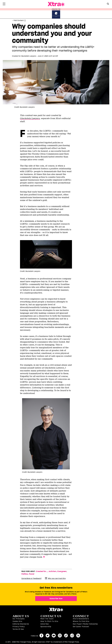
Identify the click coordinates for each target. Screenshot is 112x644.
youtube (54, 636)
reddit (72, 636)
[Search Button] (108, 4)
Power (32, 574)
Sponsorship (46, 627)
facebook (41, 636)
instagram (60, 636)
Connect (81, 616)
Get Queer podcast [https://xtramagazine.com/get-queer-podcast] (81, 627)
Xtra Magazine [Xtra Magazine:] (56, 609)
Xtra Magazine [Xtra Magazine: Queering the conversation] (56, 4)
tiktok (66, 636)
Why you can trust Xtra (55, 578)
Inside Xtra (17, 621)
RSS (78, 636)
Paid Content (19, 20)
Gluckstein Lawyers (30, 118)
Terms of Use (18, 629)
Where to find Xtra (81, 621)
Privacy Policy (19, 627)
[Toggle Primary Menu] (4, 4)
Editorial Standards (21, 624)
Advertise (45, 624)
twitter (48, 636)
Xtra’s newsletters (81, 619)
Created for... (42, 571)
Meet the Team (47, 619)
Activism (52, 571)
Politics (25, 574)
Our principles (19, 619)
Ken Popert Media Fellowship (85, 624)
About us (21, 616)
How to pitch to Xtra (49, 621)
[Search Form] (108, 4)
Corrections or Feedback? (31, 578)
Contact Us (51, 616)
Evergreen (62, 571)
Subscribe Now (56, 598)
